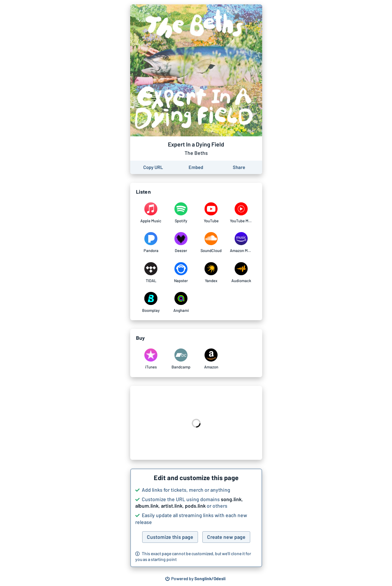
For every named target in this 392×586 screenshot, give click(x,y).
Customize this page (170, 537)
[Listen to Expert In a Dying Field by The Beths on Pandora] (151, 243)
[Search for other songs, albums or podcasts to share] (195, 579)
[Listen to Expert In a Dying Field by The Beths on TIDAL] (151, 273)
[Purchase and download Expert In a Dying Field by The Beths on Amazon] (211, 359)
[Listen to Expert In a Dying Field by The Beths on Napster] (181, 273)
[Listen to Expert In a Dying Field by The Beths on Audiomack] (241, 273)
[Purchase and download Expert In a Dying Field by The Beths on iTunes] (151, 359)
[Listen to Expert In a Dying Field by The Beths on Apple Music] (151, 213)
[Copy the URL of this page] (153, 167)
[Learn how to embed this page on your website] (196, 167)
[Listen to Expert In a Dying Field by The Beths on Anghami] (181, 302)
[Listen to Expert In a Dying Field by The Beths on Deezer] (181, 243)
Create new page (226, 537)
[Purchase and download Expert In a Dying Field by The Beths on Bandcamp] (181, 359)
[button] (196, 518)
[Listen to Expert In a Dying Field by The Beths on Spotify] (181, 213)
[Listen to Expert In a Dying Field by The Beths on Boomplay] (151, 302)
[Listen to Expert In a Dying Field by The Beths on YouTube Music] (241, 213)
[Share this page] (239, 167)
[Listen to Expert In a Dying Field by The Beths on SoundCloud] (211, 243)
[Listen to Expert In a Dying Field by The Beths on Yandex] (211, 273)
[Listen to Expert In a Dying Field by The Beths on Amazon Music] (241, 243)
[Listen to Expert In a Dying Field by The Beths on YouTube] (211, 213)
